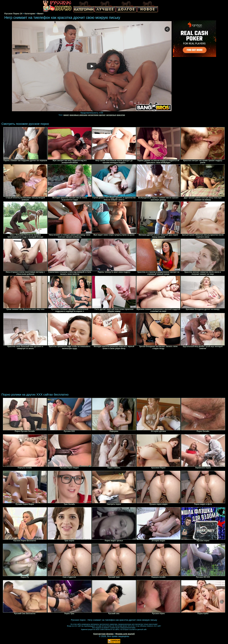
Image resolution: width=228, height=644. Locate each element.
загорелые (111, 115)
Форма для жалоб (125, 634)
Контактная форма (103, 634)
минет (66, 115)
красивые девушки (79, 115)
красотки (121, 115)
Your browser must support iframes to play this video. (92, 66)
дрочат (102, 115)
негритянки (93, 115)
